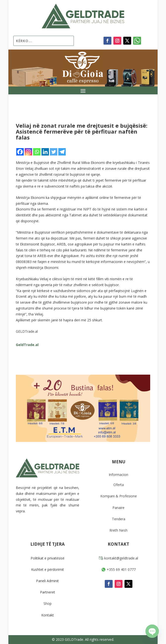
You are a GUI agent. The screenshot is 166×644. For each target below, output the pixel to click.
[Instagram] (28, 152)
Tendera (119, 519)
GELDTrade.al (27, 331)
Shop (48, 603)
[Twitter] (54, 152)
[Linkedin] (45, 152)
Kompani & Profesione (119, 496)
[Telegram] (62, 152)
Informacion (118, 475)
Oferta (119, 485)
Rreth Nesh (118, 530)
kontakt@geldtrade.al (118, 558)
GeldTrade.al (27, 345)
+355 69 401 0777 (118, 569)
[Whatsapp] (37, 152)
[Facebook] (20, 152)
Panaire (118, 508)
